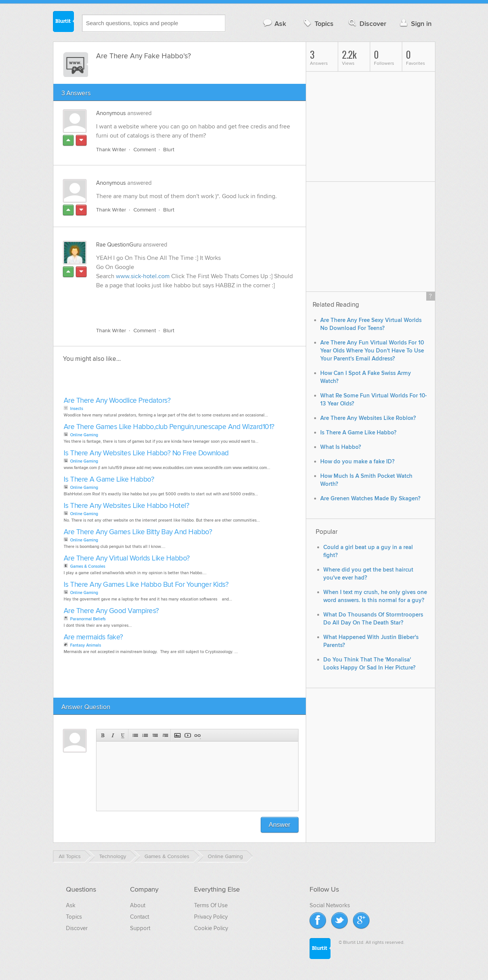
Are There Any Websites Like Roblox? (368, 418)
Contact (140, 917)
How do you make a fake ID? (357, 462)
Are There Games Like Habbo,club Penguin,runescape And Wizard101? (169, 427)
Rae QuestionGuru (119, 245)
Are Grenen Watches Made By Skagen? (370, 499)
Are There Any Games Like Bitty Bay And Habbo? (138, 532)
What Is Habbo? (341, 447)
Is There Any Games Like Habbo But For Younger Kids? (146, 585)
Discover (367, 23)
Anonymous (111, 113)
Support (140, 928)
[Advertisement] (184, 304)
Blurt (169, 150)
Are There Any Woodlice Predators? (117, 401)
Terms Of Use (211, 905)
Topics (318, 23)
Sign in (415, 23)
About (138, 905)
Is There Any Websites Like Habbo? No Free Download (146, 453)
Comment (145, 150)
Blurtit (64, 22)
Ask (274, 23)
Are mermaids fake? (93, 637)
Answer (280, 825)
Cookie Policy (211, 928)
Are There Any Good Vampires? (111, 611)
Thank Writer (111, 150)
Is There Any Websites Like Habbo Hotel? (127, 506)
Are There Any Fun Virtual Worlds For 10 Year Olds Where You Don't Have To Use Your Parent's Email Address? (372, 351)
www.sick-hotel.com (143, 276)
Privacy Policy (211, 917)
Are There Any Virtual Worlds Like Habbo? (127, 558)
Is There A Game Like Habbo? (109, 480)
